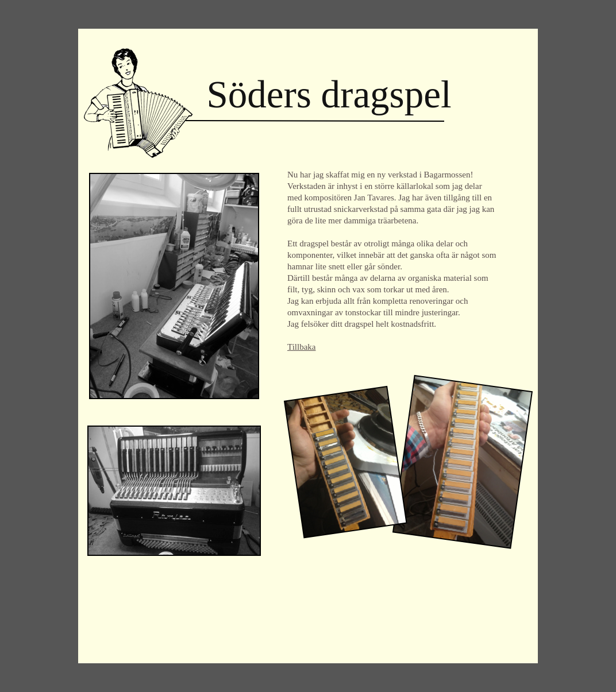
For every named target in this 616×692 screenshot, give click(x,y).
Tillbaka (301, 347)
